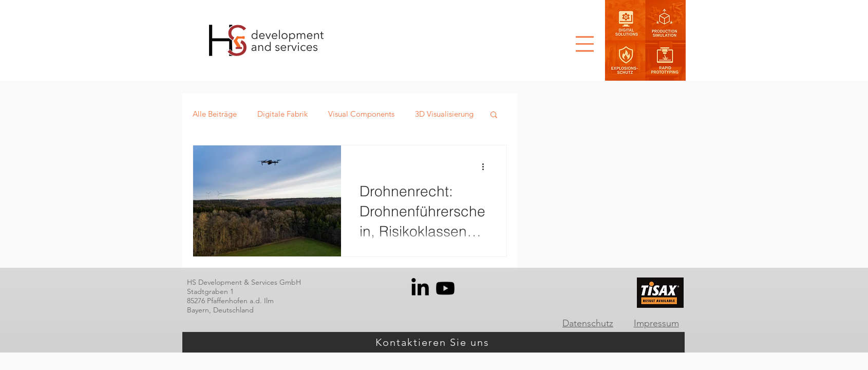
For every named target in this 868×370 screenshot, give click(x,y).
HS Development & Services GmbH (244, 282)
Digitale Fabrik (282, 114)
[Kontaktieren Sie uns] (433, 342)
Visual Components (361, 114)
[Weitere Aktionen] (486, 166)
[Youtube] (445, 288)
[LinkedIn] (420, 288)
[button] (585, 44)
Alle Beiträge (215, 114)
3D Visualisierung (444, 114)
